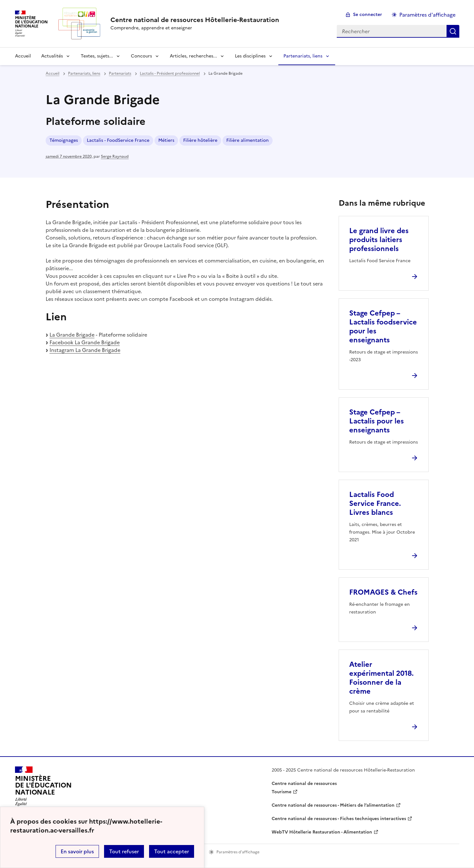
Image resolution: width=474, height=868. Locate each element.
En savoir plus (77, 851)
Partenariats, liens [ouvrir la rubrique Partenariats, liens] (84, 73)
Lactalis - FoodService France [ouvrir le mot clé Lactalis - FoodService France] (118, 140)
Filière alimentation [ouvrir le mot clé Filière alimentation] (248, 140)
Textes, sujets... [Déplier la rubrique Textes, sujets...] (97, 56)
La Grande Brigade (72, 335)
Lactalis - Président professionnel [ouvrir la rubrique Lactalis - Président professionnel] (170, 73)
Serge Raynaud (115, 156)
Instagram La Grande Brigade (85, 350)
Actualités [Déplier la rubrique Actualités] (52, 56)
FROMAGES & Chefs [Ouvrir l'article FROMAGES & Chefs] (383, 592)
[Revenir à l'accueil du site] (43, 788)
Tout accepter (172, 851)
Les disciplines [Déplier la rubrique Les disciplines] (250, 56)
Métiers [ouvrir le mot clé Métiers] (166, 140)
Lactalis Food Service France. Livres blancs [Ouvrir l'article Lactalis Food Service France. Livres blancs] (375, 503)
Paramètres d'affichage (427, 15)
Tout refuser (124, 851)
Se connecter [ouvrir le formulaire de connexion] (368, 15)
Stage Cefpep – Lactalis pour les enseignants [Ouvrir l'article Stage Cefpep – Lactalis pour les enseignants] (376, 421)
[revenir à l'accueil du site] (195, 20)
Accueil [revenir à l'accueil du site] (23, 56)
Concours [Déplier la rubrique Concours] (141, 56)
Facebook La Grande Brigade (85, 342)
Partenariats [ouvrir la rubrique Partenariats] (120, 73)
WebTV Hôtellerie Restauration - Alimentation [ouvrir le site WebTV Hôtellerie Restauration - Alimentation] (322, 832)
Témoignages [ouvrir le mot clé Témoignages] (64, 140)
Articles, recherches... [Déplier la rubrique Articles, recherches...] (193, 56)
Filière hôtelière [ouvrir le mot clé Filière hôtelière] (200, 140)
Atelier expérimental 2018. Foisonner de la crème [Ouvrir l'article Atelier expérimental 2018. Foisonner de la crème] (381, 678)
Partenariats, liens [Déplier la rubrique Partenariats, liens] (303, 56)
